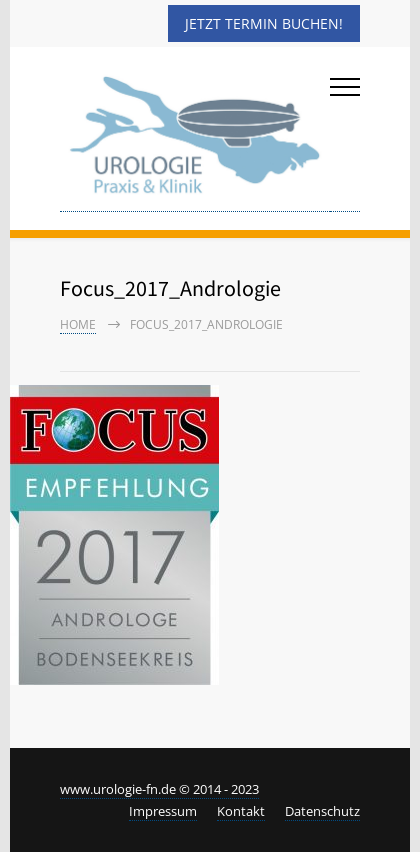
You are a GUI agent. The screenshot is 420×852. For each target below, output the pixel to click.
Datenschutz (322, 811)
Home (78, 324)
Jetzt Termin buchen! (264, 23)
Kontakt (241, 811)
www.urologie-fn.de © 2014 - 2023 (159, 789)
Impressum (163, 811)
